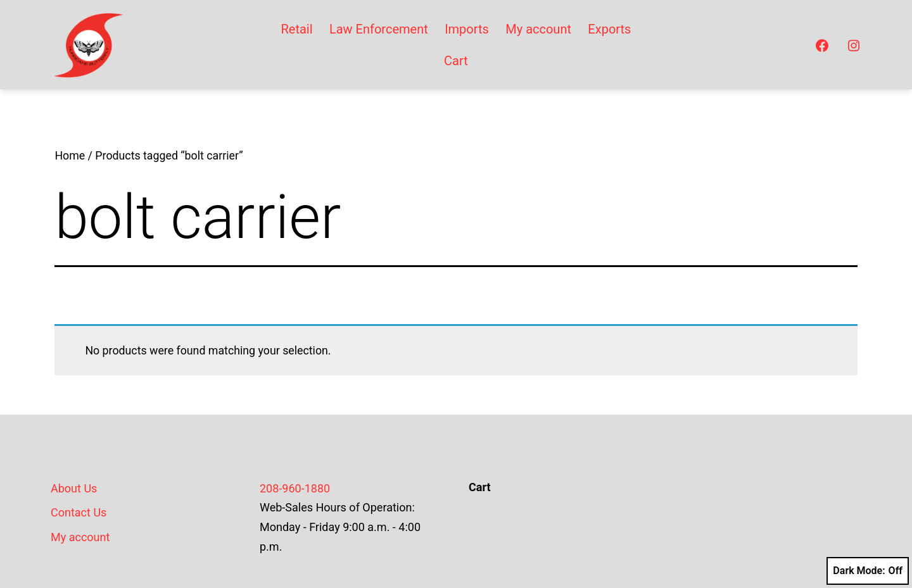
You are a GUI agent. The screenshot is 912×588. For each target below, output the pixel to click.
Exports (609, 29)
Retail (296, 29)
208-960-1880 (295, 488)
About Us (74, 488)
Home (70, 156)
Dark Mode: (868, 571)
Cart (456, 61)
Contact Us (79, 512)
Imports (467, 29)
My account (538, 29)
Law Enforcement (379, 29)
